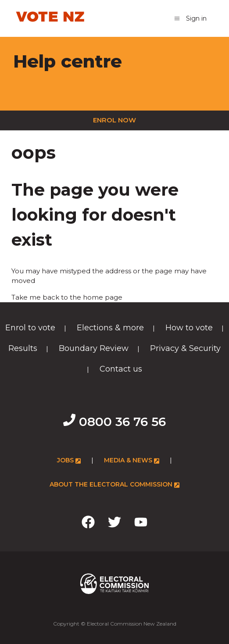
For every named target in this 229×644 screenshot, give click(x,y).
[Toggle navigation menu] (177, 18)
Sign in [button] (196, 18)
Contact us (121, 369)
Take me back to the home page (67, 297)
